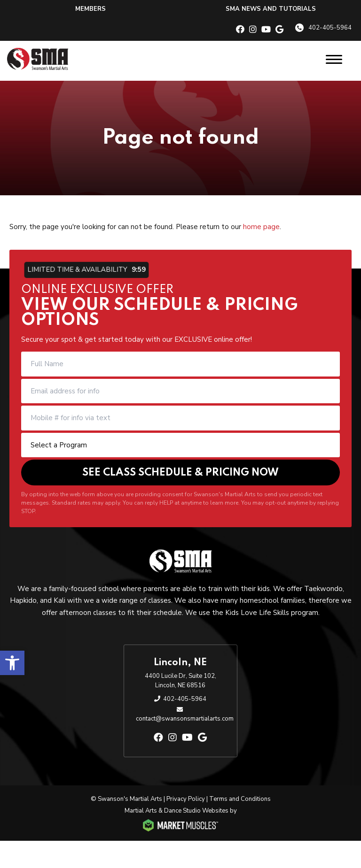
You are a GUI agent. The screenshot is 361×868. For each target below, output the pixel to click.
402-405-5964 (330, 28)
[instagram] (253, 30)
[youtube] (266, 30)
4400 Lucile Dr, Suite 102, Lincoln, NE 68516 (180, 681)
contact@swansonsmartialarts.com (185, 719)
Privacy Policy (186, 799)
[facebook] (240, 30)
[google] (279, 30)
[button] (12, 663)
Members (90, 9)
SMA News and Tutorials (271, 9)
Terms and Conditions (240, 799)
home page (261, 227)
